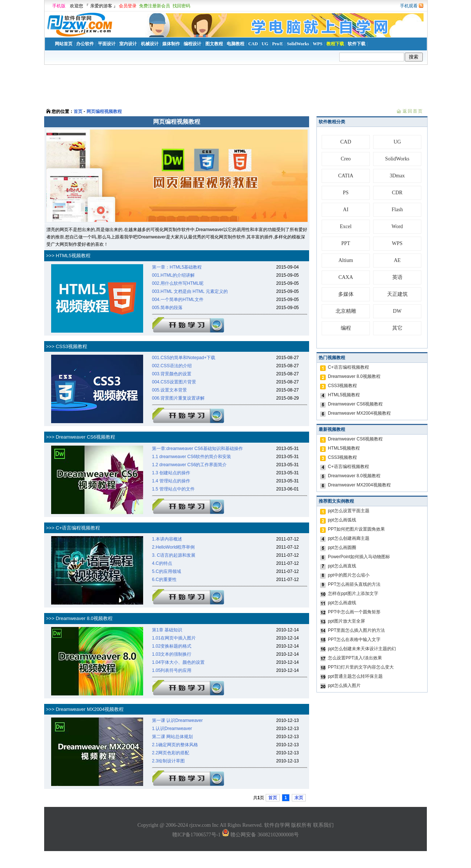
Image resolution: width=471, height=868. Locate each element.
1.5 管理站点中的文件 (173, 489)
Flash (397, 210)
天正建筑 (397, 294)
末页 (299, 798)
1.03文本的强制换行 (172, 654)
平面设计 (107, 44)
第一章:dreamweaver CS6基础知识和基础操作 (197, 449)
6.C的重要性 (164, 580)
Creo (346, 159)
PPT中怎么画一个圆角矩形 (354, 612)
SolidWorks (298, 44)
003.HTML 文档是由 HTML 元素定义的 (190, 291)
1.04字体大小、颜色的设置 (178, 662)
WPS (318, 44)
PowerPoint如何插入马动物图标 (359, 557)
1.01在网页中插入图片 (174, 638)
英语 (397, 277)
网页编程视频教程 (104, 111)
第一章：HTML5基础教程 (177, 267)
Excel (346, 226)
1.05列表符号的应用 (172, 670)
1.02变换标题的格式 (172, 646)
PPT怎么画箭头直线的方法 (354, 584)
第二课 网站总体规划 (172, 737)
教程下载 (335, 44)
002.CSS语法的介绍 (172, 366)
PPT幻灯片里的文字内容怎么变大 (361, 667)
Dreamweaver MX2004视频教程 (359, 413)
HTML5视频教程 (344, 395)
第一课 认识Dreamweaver (177, 720)
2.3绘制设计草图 (168, 761)
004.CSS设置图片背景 (174, 382)
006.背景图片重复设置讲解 (178, 398)
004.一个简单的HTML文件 (178, 300)
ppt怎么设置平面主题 (349, 511)
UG (265, 44)
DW (397, 311)
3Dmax (397, 176)
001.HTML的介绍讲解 (173, 275)
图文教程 (214, 44)
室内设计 (128, 44)
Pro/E (277, 44)
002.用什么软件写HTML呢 (178, 283)
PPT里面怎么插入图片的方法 (356, 630)
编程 (346, 328)
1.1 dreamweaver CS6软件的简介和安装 (192, 457)
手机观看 (409, 6)
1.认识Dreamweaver (172, 729)
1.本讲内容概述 (167, 539)
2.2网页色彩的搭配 (171, 753)
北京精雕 (346, 311)
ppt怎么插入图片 (344, 685)
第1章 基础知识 (167, 630)
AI (346, 210)
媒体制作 (171, 44)
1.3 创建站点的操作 (171, 473)
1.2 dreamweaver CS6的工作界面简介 (189, 465)
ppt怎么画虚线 (342, 603)
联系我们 (323, 825)
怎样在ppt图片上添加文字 (353, 594)
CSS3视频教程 (342, 386)
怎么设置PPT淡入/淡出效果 (355, 658)
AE (397, 260)
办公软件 (85, 44)
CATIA (346, 176)
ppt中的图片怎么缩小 (349, 575)
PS (346, 193)
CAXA (346, 277)
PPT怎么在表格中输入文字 (354, 640)
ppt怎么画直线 (342, 566)
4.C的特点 (162, 563)
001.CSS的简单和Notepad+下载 (184, 358)
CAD (253, 44)
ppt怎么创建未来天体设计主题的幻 (362, 649)
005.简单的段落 (167, 308)
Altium (346, 260)
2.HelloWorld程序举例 (173, 547)
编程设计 (192, 44)
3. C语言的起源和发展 (174, 555)
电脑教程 (235, 44)
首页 (78, 111)
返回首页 (413, 111)
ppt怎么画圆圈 (342, 548)
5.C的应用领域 (167, 571)
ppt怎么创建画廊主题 (349, 538)
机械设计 (150, 44)
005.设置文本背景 (169, 390)
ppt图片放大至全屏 (346, 621)
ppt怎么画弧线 (342, 520)
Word (397, 226)
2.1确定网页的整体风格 (175, 745)
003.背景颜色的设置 (172, 374)
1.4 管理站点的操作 (171, 481)
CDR (397, 193)
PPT (346, 243)
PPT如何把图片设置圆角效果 (356, 529)
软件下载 (357, 44)
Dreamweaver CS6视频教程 (355, 404)
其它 (397, 328)
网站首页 (64, 44)
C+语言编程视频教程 (348, 367)
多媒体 (346, 294)
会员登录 (128, 6)
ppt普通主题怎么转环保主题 (355, 676)
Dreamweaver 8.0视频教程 (354, 376)
